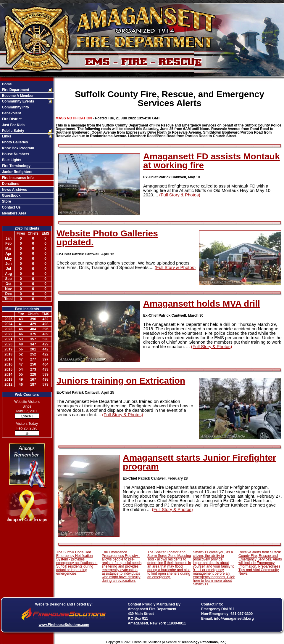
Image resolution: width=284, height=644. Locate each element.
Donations (10, 184)
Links (6, 136)
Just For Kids (13, 125)
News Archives (14, 190)
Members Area (14, 213)
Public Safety (13, 131)
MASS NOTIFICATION (74, 118)
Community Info (15, 107)
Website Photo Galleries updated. (107, 238)
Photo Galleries (14, 142)
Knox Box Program (17, 148)
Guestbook (11, 196)
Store (6, 201)
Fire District (11, 119)
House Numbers (15, 154)
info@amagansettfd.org (234, 619)
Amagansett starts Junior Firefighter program (199, 462)
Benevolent (11, 113)
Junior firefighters (17, 172)
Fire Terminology (16, 166)
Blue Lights (11, 160)
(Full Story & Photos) (180, 195)
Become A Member (17, 96)
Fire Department (15, 90)
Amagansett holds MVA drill (202, 303)
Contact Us (11, 207)
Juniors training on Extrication (121, 381)
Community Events (17, 101)
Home (6, 84)
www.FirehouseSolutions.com (64, 625)
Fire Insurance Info (17, 178)
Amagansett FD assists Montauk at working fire (212, 161)
